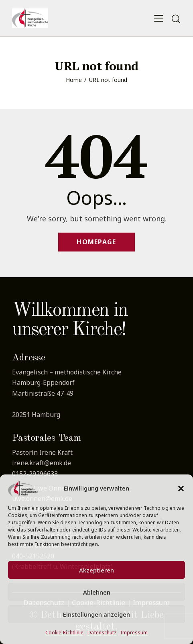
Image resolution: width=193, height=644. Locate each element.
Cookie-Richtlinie (65, 633)
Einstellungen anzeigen (96, 614)
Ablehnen (97, 592)
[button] (181, 489)
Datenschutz (102, 633)
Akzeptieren (96, 570)
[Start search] (176, 19)
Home (74, 80)
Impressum (134, 633)
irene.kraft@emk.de (42, 463)
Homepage (96, 242)
